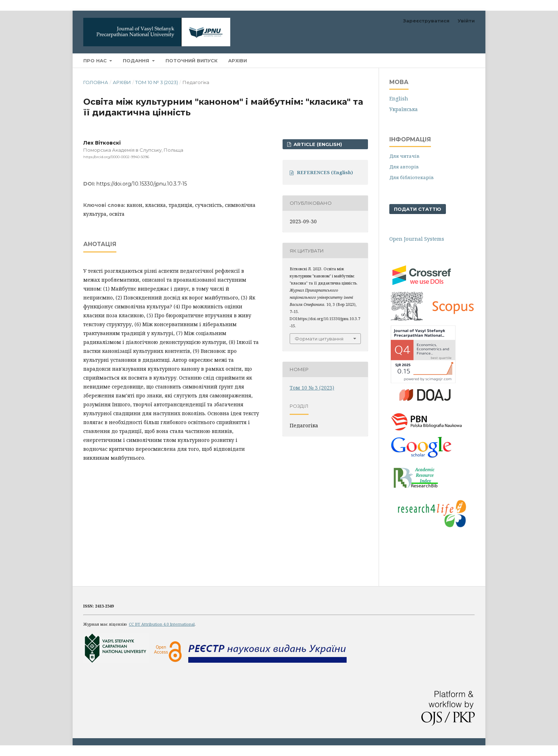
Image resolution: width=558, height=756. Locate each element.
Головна (96, 82)
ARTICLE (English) (317, 144)
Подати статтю (418, 209)
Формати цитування (319, 339)
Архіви (238, 61)
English (399, 98)
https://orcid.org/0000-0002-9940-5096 (116, 157)
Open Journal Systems (417, 239)
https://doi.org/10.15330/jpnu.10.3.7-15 (142, 184)
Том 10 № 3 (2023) (157, 82)
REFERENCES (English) (325, 172)
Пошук (458, 60)
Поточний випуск (191, 61)
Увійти (466, 21)
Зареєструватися (426, 21)
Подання (137, 61)
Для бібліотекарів (412, 177)
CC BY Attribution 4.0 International (162, 624)
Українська (404, 109)
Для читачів (404, 156)
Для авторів (404, 167)
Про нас (96, 61)
